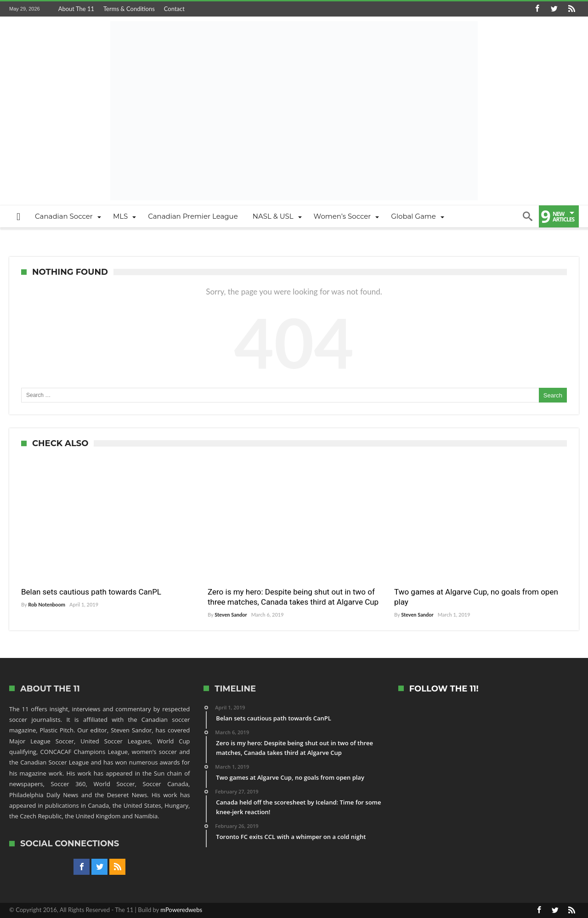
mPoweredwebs (181, 910)
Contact (174, 9)
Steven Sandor (231, 615)
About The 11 (76, 9)
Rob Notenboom (47, 604)
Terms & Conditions (129, 9)
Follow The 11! (444, 689)
